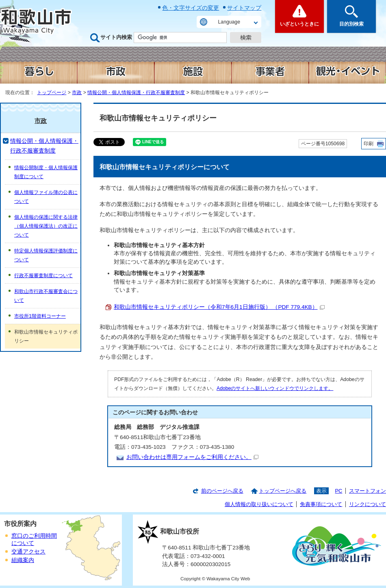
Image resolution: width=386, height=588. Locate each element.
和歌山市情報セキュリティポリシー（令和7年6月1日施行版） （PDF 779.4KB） (219, 307)
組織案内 (23, 560)
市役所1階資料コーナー (40, 316)
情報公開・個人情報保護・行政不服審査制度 (136, 93)
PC (338, 491)
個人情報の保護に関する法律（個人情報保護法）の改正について (46, 226)
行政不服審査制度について (43, 276)
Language (229, 22)
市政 (77, 93)
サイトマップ (244, 8)
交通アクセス (28, 552)
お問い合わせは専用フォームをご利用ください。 (192, 457)
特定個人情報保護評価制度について (46, 255)
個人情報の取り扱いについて (259, 504)
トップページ (52, 93)
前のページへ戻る (222, 491)
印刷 (369, 144)
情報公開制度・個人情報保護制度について (46, 172)
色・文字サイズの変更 (191, 8)
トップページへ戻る (283, 491)
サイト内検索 (116, 37)
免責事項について (321, 504)
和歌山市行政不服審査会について (46, 296)
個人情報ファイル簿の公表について (46, 197)
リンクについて (368, 504)
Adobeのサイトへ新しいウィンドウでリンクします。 (275, 388)
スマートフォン (368, 491)
